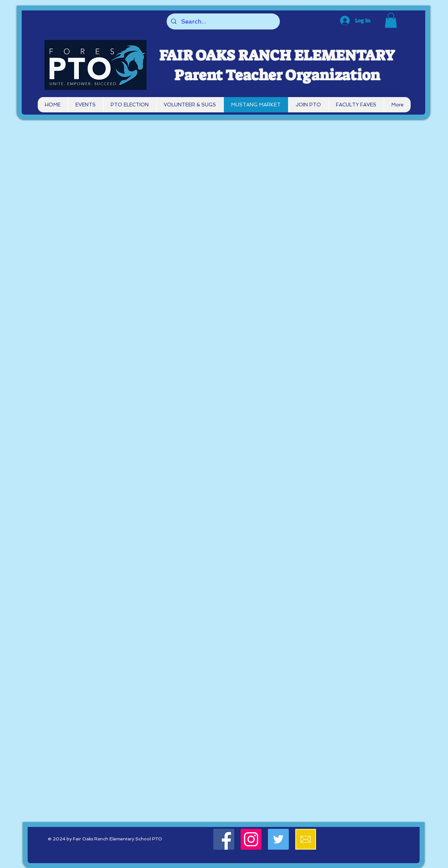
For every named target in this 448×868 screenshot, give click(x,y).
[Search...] (223, 21)
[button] (391, 20)
